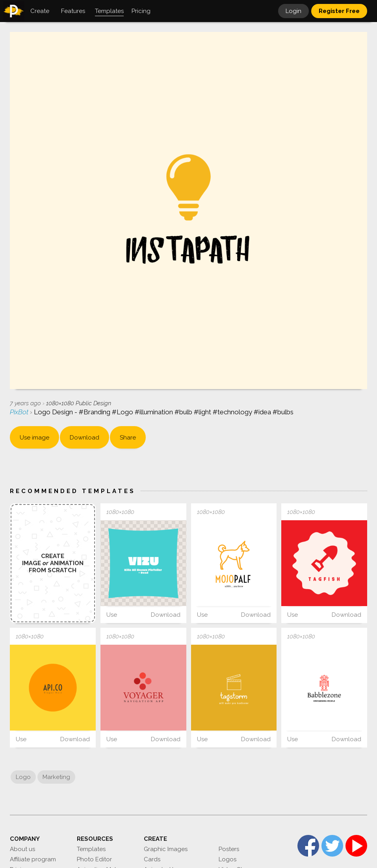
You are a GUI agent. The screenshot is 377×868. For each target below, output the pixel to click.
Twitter (332, 846)
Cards (152, 859)
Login (293, 11)
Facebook (308, 846)
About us (22, 849)
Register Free (339, 11)
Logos (227, 859)
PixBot (20, 412)
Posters (229, 849)
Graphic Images (166, 849)
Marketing (56, 777)
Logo (23, 777)
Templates (91, 849)
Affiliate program (33, 859)
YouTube (356, 846)
